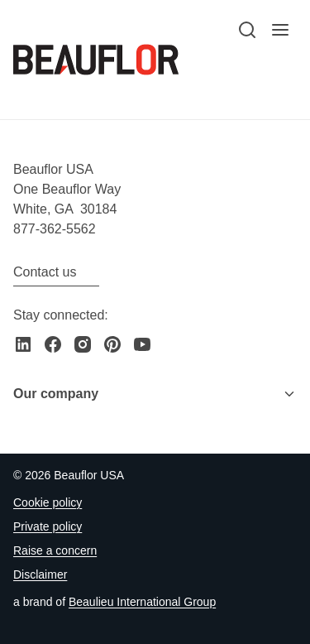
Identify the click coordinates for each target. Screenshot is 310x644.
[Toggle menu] (289, 394)
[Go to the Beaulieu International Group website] (142, 602)
